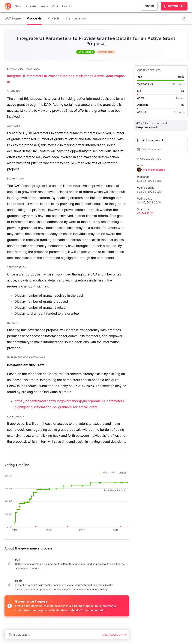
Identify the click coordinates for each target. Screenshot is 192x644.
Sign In (149, 6)
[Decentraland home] (8, 6)
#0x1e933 (145, 213)
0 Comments (19, 635)
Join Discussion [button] (114, 635)
